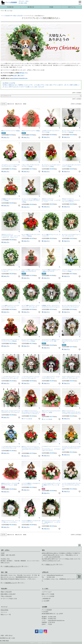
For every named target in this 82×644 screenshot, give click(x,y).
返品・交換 (4, 572)
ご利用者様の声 (46, 599)
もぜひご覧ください (19, 76)
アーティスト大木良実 (48, 596)
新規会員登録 (4, 610)
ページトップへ (80, 545)
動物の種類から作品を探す (8, 594)
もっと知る (45, 589)
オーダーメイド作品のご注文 (9, 599)
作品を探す (4, 589)
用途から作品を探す (18, 16)
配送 (43, 550)
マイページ (4, 607)
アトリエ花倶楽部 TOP (7, 16)
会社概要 (45, 607)
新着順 (25, 104)
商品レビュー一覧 (6, 615)
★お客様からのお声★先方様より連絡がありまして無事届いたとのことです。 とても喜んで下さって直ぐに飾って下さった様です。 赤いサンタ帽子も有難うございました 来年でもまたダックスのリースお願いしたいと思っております (41, 85)
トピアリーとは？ (47, 592)
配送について (50, 564)
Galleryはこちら (23, 73)
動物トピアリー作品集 (48, 594)
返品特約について (11, 583)
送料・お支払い (5, 550)
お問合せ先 (45, 572)
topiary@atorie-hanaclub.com (19, 78)
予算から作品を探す (6, 596)
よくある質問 (45, 601)
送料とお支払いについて (13, 566)
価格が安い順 (11, 104)
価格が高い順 (18, 104)
